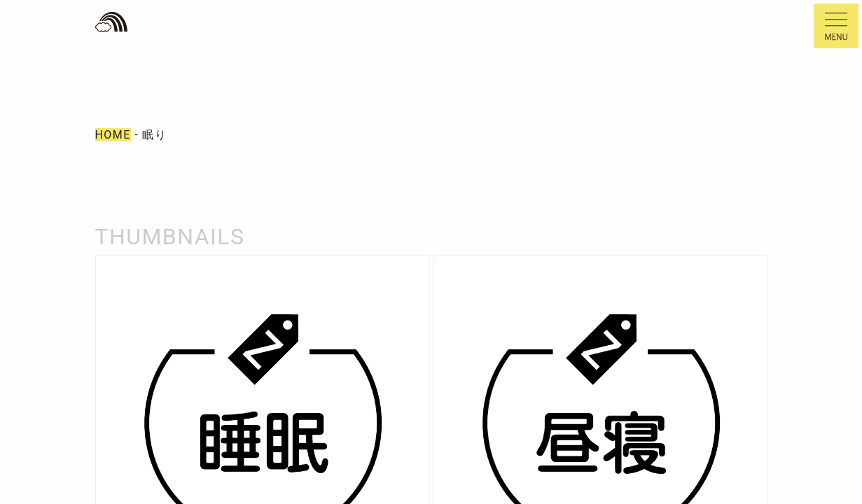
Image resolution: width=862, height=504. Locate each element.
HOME (113, 135)
